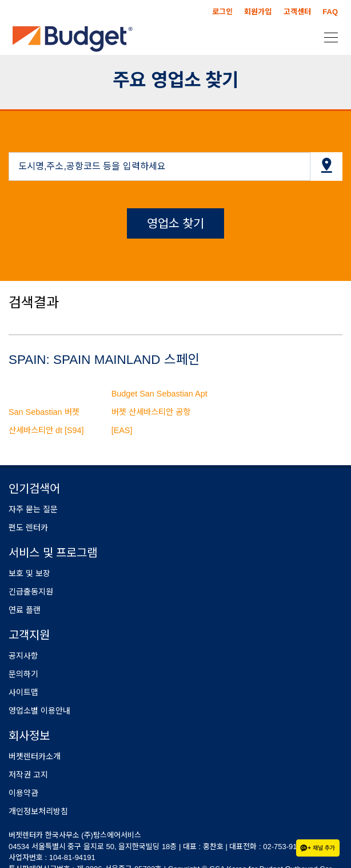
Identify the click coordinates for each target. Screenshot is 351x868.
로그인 (222, 12)
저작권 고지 (28, 775)
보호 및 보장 (29, 573)
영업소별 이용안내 (39, 711)
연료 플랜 (25, 610)
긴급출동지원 (31, 592)
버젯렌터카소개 (35, 756)
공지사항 (23, 656)
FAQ (330, 12)
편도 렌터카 (28, 528)
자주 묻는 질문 (33, 509)
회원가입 (258, 12)
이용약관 (23, 793)
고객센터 (297, 12)
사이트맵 (23, 692)
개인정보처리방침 (38, 811)
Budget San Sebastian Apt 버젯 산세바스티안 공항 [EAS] (159, 412)
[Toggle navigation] (328, 37)
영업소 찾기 (176, 223)
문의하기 (23, 674)
